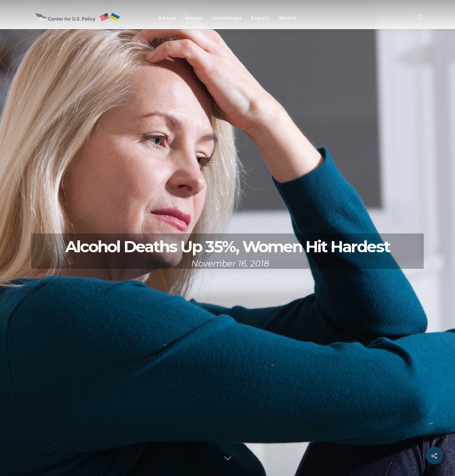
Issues (194, 18)
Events (260, 18)
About (167, 18)
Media (288, 18)
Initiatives (227, 18)
